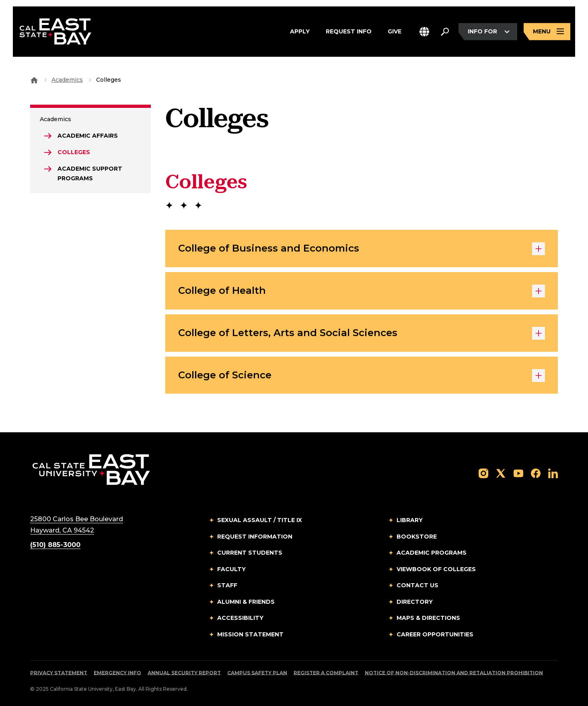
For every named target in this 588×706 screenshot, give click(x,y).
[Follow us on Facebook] (536, 473)
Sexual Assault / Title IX (260, 520)
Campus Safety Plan (257, 673)
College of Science (362, 376)
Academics (67, 80)
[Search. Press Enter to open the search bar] (445, 32)
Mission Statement (250, 634)
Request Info (349, 32)
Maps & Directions (428, 618)
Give (395, 32)
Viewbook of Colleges (436, 569)
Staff (227, 585)
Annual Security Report (184, 673)
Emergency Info (117, 673)
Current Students (250, 553)
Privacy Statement (59, 673)
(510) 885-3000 (55, 545)
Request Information (255, 537)
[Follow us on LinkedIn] (553, 473)
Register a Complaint (326, 673)
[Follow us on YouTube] (518, 473)
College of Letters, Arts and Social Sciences (362, 333)
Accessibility (240, 618)
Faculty (231, 569)
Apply (300, 32)
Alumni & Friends (246, 602)
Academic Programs (432, 553)
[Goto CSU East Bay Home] (34, 80)
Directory (415, 602)
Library (410, 520)
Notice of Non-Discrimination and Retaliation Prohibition (454, 673)
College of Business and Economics (362, 249)
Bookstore (417, 537)
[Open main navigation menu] (547, 32)
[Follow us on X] (501, 473)
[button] (424, 32)
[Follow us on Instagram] (483, 473)
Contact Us (417, 585)
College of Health (362, 291)
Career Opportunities (435, 634)
